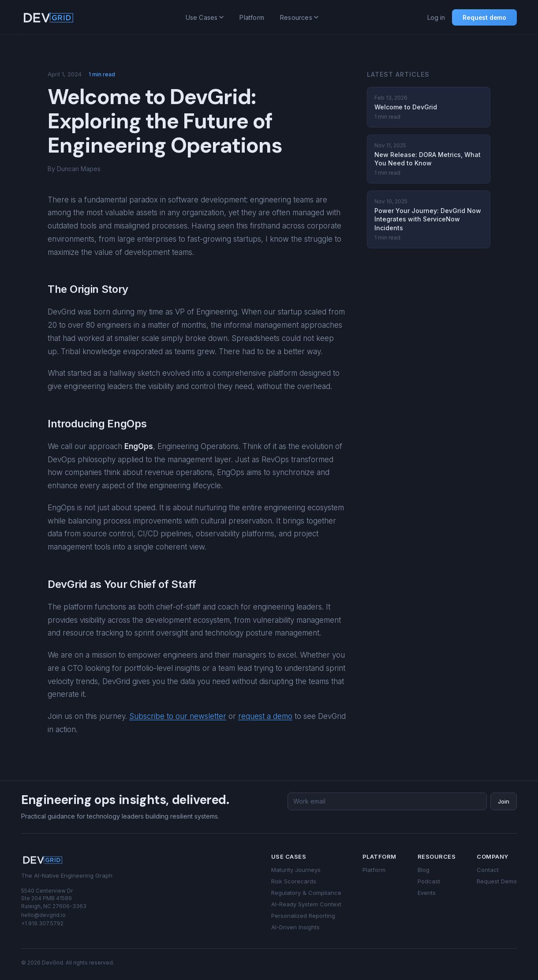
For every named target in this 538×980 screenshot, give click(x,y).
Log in (436, 17)
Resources (299, 17)
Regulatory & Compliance (306, 893)
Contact (488, 870)
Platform (252, 17)
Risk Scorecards (294, 881)
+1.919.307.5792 (42, 923)
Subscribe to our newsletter (178, 716)
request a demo (265, 716)
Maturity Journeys (296, 870)
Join (504, 801)
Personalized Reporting (303, 916)
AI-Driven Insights (295, 927)
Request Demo (497, 881)
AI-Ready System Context (306, 904)
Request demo (484, 17)
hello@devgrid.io (43, 915)
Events (427, 893)
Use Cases (205, 17)
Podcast (429, 881)
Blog (424, 870)
